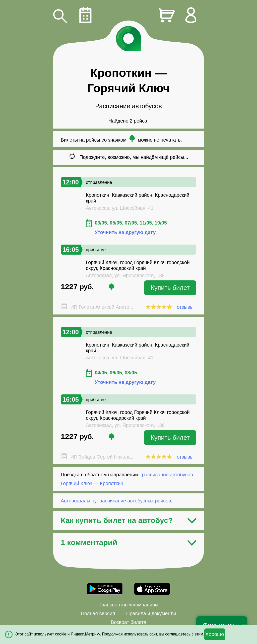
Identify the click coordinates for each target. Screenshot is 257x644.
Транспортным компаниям (128, 605)
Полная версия (98, 613)
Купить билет (170, 288)
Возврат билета (128, 622)
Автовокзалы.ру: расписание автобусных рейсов (116, 501)
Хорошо (215, 634)
